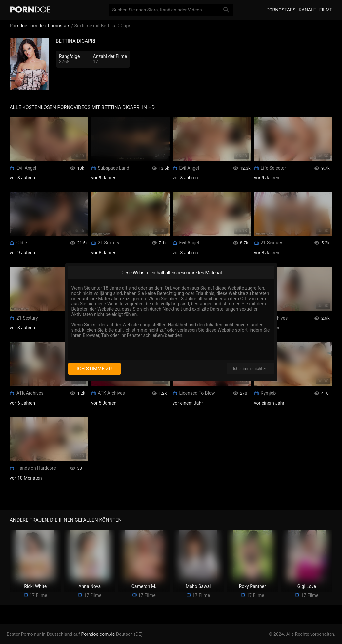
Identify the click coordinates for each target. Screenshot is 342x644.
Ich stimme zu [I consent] (94, 369)
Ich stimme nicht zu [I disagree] (250, 369)
